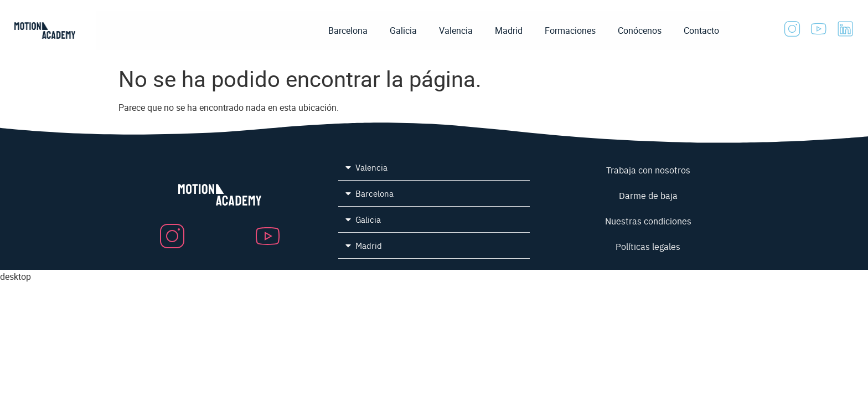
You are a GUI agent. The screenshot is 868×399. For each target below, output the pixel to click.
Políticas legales (648, 246)
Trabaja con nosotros (648, 170)
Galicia (403, 30)
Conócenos (640, 30)
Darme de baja (648, 195)
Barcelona (348, 30)
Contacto (701, 30)
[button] (434, 168)
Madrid (509, 30)
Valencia (456, 30)
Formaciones (570, 30)
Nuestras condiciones (648, 221)
